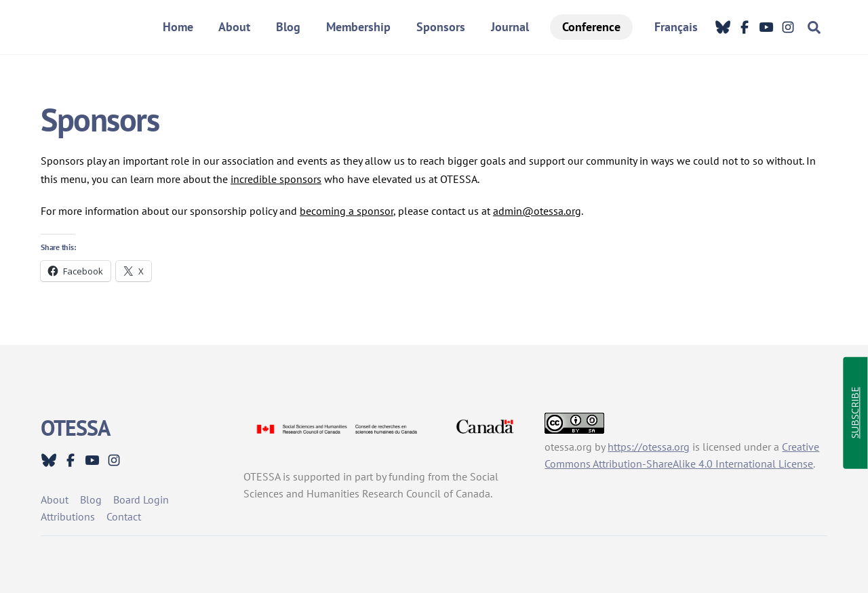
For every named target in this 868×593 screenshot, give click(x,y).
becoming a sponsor (347, 211)
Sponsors (441, 27)
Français (676, 27)
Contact (124, 516)
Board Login (141, 499)
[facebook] (745, 27)
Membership (358, 27)
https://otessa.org (649, 447)
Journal (510, 27)
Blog (288, 27)
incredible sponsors (276, 179)
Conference (591, 27)
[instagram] (788, 27)
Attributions (68, 516)
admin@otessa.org (537, 211)
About (234, 27)
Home (178, 27)
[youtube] (766, 27)
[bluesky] (723, 27)
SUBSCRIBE (855, 413)
